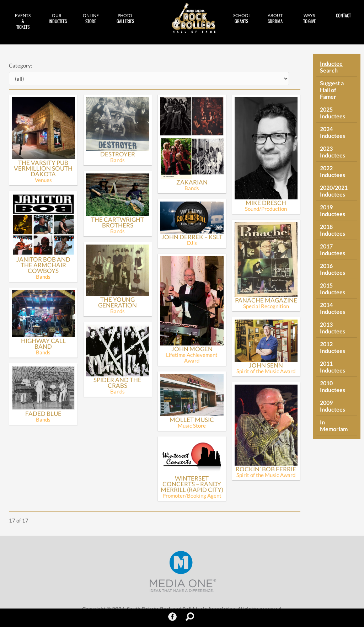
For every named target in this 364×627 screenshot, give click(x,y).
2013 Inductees (333, 328)
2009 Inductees (333, 406)
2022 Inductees (333, 171)
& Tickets (23, 21)
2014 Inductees (333, 308)
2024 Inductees (333, 132)
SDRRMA (275, 18)
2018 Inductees (333, 230)
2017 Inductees (333, 250)
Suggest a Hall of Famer (332, 90)
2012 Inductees (333, 347)
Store (91, 18)
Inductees (58, 18)
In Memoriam (334, 425)
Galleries (125, 18)
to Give (309, 18)
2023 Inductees (333, 152)
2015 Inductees (333, 289)
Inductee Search (331, 67)
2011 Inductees (333, 367)
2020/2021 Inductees (334, 191)
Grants (242, 18)
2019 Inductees (333, 210)
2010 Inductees (333, 386)
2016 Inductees (333, 269)
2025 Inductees (333, 113)
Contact (343, 15)
